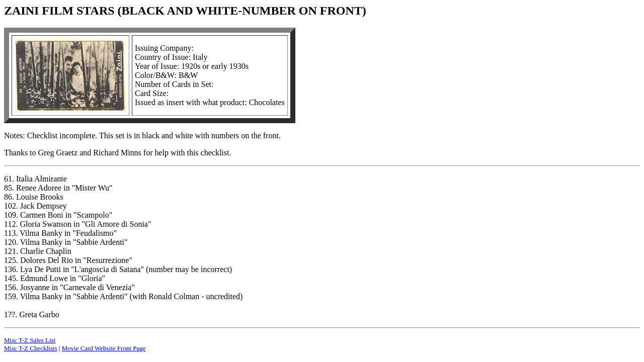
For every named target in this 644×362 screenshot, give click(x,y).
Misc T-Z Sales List (30, 340)
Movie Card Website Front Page (104, 348)
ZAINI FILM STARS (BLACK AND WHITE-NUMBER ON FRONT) (185, 11)
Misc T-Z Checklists (30, 348)
